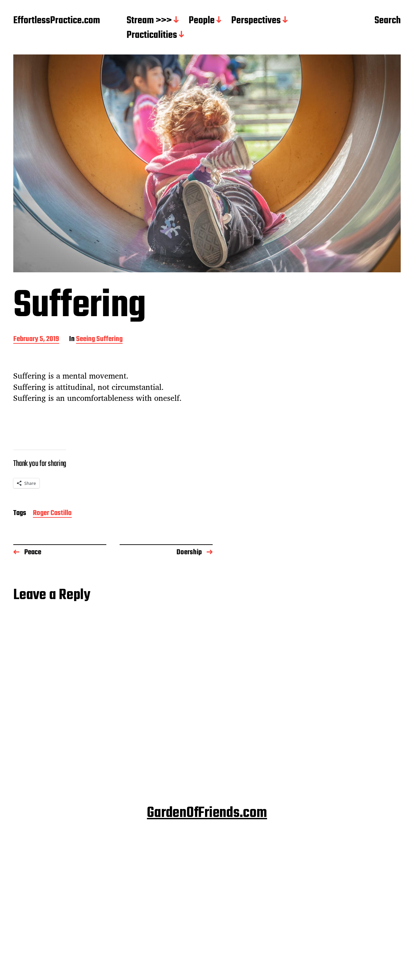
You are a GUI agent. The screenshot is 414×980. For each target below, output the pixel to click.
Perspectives (256, 21)
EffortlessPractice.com (57, 21)
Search (388, 21)
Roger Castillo (52, 514)
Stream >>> (149, 21)
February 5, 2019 (36, 340)
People (202, 21)
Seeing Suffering (99, 340)
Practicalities (152, 36)
